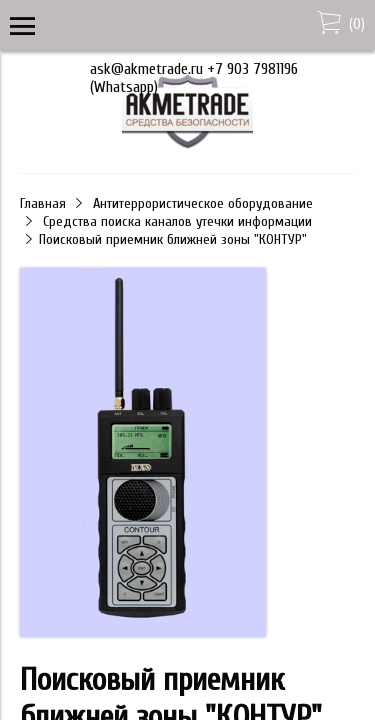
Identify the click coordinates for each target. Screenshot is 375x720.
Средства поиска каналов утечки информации (177, 221)
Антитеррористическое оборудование (203, 203)
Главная (43, 203)
